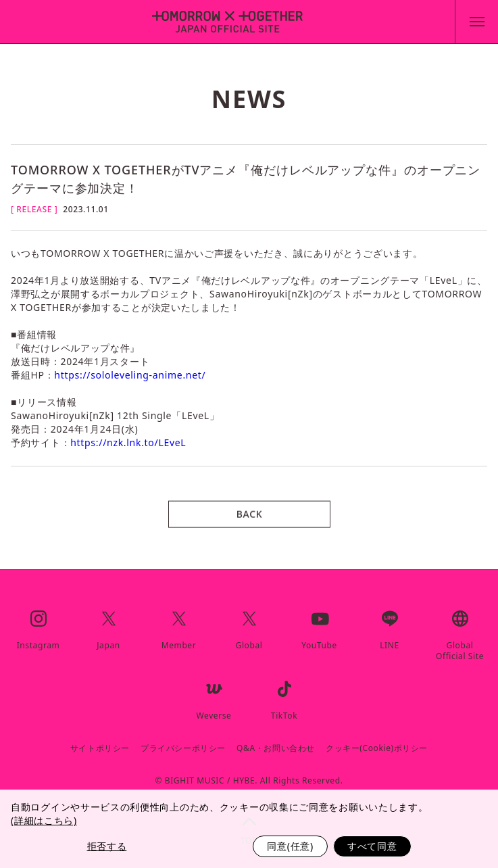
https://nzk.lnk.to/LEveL (128, 442)
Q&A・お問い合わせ (276, 748)
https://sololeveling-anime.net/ (130, 375)
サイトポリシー (100, 748)
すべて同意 (372, 846)
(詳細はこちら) (44, 820)
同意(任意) (290, 846)
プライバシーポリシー (183, 748)
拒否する (107, 846)
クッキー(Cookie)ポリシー (377, 748)
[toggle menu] (476, 22)
